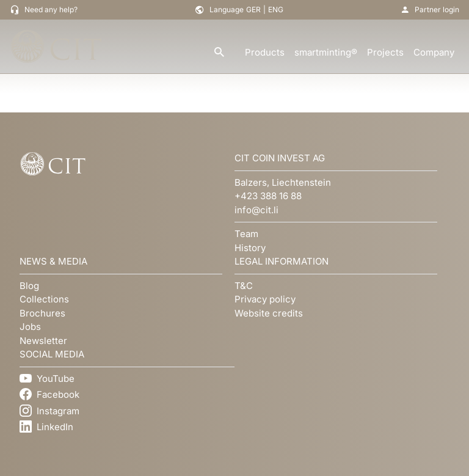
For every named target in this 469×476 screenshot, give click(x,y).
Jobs (30, 327)
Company (434, 52)
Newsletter (43, 341)
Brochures (42, 313)
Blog (29, 286)
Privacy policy (265, 299)
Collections (44, 299)
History (250, 248)
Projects (385, 52)
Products (265, 52)
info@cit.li (256, 210)
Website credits (269, 313)
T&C (244, 286)
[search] (219, 53)
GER (253, 9)
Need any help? (51, 9)
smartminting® (326, 52)
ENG (276, 9)
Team (246, 234)
